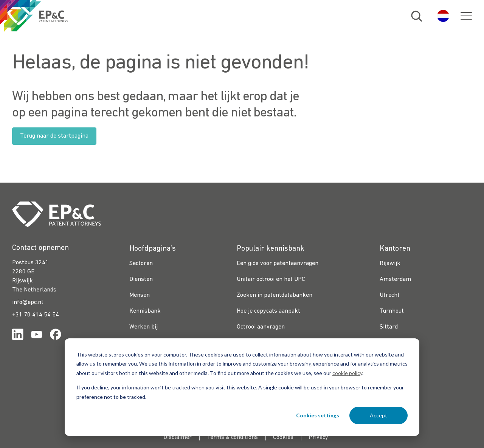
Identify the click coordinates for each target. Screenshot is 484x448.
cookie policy (347, 373)
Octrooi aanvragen (261, 327)
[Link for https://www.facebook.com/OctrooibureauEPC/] (56, 336)
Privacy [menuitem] (318, 437)
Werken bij (143, 327)
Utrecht (390, 295)
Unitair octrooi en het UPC (271, 279)
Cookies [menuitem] (283, 437)
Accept (379, 415)
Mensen (140, 295)
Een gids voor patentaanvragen (278, 264)
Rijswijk (390, 264)
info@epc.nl (28, 302)
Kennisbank (145, 311)
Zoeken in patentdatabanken (275, 295)
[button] (466, 16)
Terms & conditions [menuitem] (232, 437)
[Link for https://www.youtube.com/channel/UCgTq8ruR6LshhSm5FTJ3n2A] (37, 336)
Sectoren (141, 264)
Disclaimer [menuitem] (178, 437)
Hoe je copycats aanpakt (268, 311)
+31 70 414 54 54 (36, 315)
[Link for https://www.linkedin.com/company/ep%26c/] (18, 336)
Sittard (389, 327)
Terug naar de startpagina (54, 136)
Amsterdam (395, 279)
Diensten (141, 279)
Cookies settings (318, 415)
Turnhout (392, 311)
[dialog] (242, 387)
